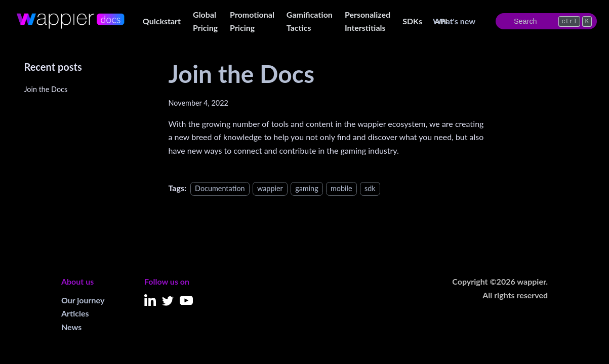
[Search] (546, 21)
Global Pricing (205, 21)
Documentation (220, 188)
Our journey (83, 300)
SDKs (412, 21)
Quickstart (162, 21)
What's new (454, 21)
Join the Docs (46, 89)
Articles (75, 313)
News (71, 327)
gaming (307, 188)
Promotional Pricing (252, 21)
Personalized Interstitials (368, 21)
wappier (270, 188)
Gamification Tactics (310, 21)
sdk (370, 188)
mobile (341, 188)
